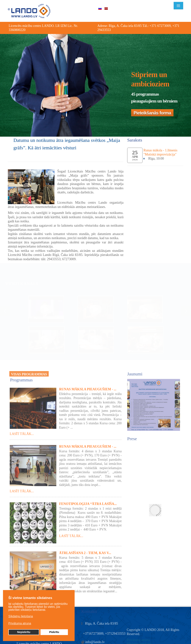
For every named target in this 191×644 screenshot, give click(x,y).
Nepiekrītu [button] (24, 632)
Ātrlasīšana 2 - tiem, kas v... (85, 551)
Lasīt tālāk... (22, 433)
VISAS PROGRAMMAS (29, 373)
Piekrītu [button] (54, 632)
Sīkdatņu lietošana (139, 642)
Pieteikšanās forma (152, 113)
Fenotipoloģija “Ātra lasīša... (88, 502)
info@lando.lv (95, 640)
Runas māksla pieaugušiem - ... (88, 388)
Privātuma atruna (138, 638)
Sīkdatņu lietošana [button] (21, 616)
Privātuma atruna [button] (20, 623)
